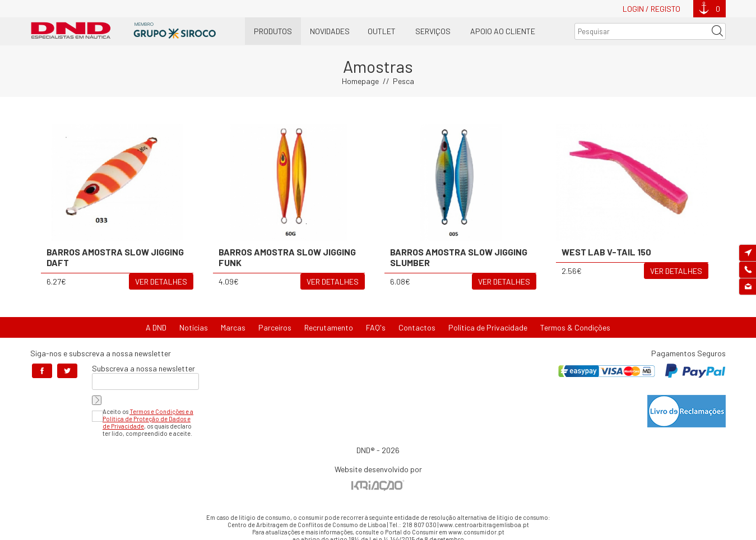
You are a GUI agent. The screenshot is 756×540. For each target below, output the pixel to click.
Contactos (417, 327)
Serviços (433, 31)
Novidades (330, 31)
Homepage (360, 81)
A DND (156, 327)
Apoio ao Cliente (503, 31)
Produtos (273, 31)
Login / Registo (651, 9)
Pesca (403, 81)
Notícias (194, 327)
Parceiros (275, 327)
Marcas (233, 327)
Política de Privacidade (488, 327)
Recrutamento (329, 327)
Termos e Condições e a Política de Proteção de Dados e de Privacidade (148, 419)
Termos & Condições (575, 327)
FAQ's (376, 327)
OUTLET (382, 31)
